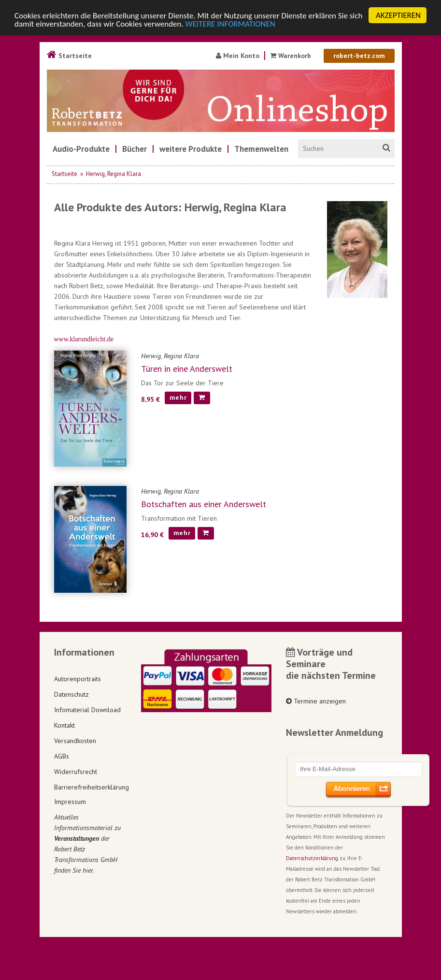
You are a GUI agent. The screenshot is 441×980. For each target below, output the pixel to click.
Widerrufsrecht (76, 772)
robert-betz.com (359, 56)
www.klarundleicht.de (84, 339)
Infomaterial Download (87, 710)
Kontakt (64, 725)
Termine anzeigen (316, 701)
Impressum (70, 802)
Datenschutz (71, 694)
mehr (178, 397)
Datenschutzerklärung (312, 858)
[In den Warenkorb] (202, 398)
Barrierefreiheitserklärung (90, 787)
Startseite (69, 56)
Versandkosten (75, 741)
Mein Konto (238, 56)
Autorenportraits (78, 679)
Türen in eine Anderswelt (187, 369)
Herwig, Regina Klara (114, 174)
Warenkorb (291, 56)
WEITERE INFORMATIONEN (230, 24)
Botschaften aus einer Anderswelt (204, 504)
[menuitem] (81, 149)
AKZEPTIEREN (398, 15)
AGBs (62, 756)
